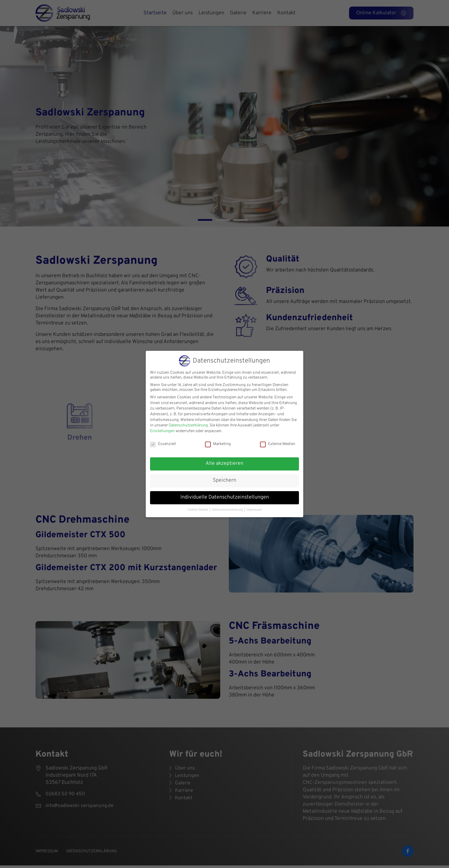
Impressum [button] (254, 510)
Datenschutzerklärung (188, 425)
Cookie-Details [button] (198, 510)
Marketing (218, 444)
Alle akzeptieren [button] (224, 464)
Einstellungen (162, 431)
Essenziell (163, 444)
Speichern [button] (224, 481)
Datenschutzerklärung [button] (227, 510)
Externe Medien (278, 444)
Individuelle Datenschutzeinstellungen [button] (225, 497)
